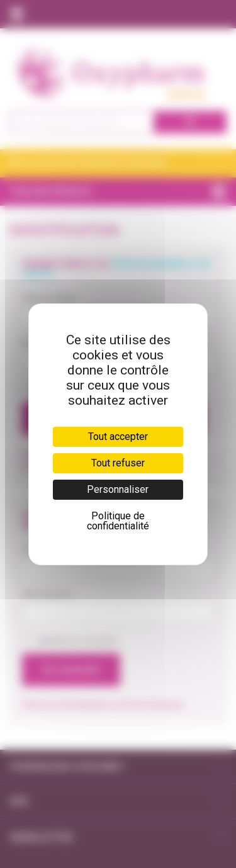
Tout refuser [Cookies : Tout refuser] (118, 463)
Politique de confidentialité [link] (118, 521)
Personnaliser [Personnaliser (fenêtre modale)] (118, 489)
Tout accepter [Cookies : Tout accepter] (118, 437)
